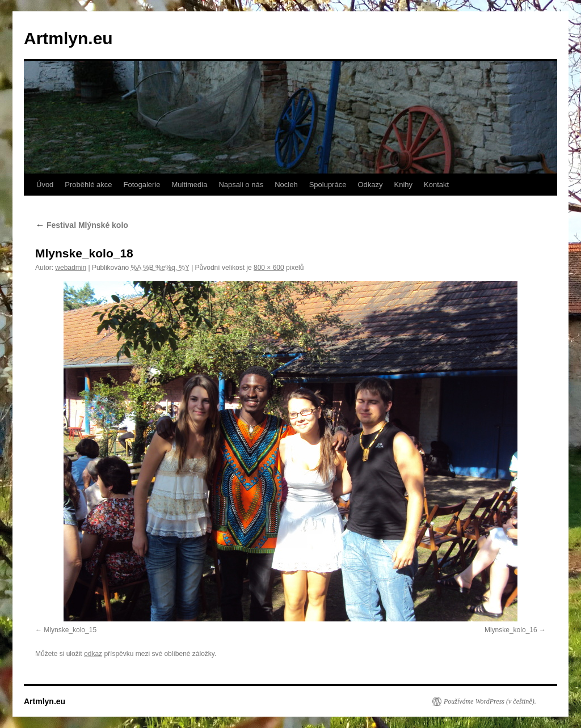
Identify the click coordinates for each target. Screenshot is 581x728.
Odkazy (370, 185)
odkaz (93, 654)
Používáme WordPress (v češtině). (490, 701)
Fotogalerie (142, 185)
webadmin (71, 268)
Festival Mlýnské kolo (82, 225)
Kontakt (436, 185)
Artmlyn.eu (68, 38)
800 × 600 (269, 268)
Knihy (404, 185)
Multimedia (190, 185)
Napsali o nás (241, 185)
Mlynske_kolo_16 (511, 630)
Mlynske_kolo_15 (70, 630)
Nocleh (286, 185)
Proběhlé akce (88, 185)
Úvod (45, 185)
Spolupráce (328, 185)
